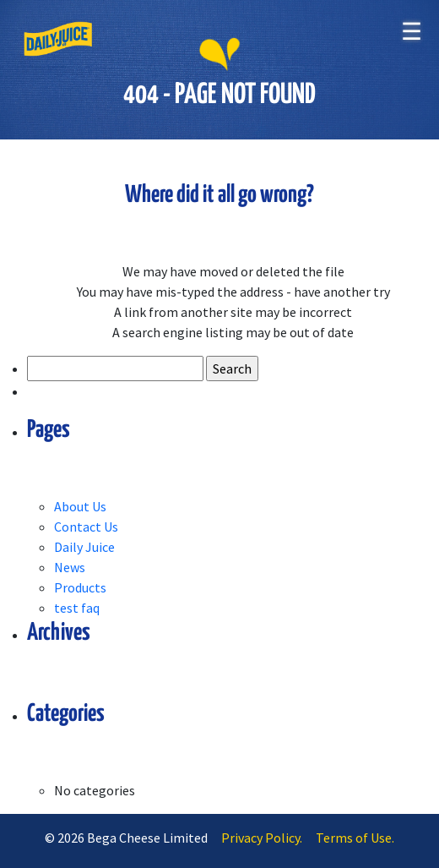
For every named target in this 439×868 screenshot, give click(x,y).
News (70, 567)
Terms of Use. (355, 838)
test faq (77, 608)
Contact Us (86, 527)
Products (80, 587)
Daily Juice (84, 547)
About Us (80, 506)
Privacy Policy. (262, 838)
